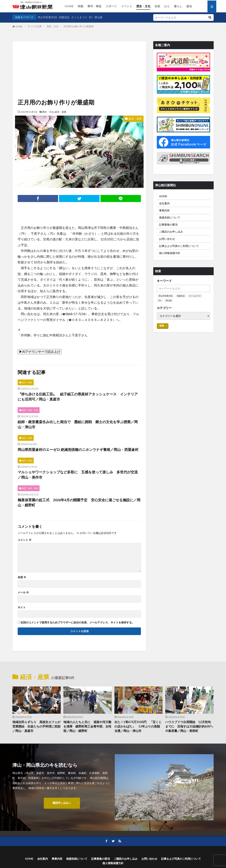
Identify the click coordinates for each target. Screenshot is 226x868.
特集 (81, 6)
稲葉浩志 (64, 17)
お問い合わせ (167, 239)
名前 (22, 577)
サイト (22, 607)
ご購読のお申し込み (171, 232)
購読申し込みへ (62, 803)
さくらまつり (79, 17)
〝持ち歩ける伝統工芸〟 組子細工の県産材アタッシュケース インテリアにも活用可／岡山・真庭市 (78, 397)
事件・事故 (94, 6)
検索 (162, 326)
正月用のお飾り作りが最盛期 (78, 26)
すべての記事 (35, 26)
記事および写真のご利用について (179, 246)
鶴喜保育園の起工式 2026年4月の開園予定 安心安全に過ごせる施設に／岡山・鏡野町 (79, 502)
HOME (69, 6)
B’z (91, 17)
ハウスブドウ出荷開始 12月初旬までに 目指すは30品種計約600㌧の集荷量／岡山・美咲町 (189, 726)
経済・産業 (60, 112)
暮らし (178, 6)
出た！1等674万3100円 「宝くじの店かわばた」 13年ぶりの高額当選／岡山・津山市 (138, 726)
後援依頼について (170, 217)
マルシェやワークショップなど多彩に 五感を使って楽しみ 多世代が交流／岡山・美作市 (78, 475)
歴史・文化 (143, 6)
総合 (189, 6)
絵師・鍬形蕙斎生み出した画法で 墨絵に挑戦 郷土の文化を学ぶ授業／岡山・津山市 (78, 424)
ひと (167, 6)
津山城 (98, 17)
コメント (25, 540)
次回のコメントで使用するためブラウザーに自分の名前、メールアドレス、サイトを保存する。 (77, 622)
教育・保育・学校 (30, 410)
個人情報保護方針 (170, 253)
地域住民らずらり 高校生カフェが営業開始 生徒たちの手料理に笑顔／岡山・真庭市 (36, 726)
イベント (127, 6)
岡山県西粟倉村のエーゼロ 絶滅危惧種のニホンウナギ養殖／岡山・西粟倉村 (78, 449)
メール (23, 592)
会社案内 (164, 203)
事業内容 (164, 210)
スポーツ (111, 6)
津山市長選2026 (47, 17)
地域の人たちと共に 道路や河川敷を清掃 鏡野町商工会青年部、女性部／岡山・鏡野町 (87, 726)
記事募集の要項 (168, 224)
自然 (157, 6)
